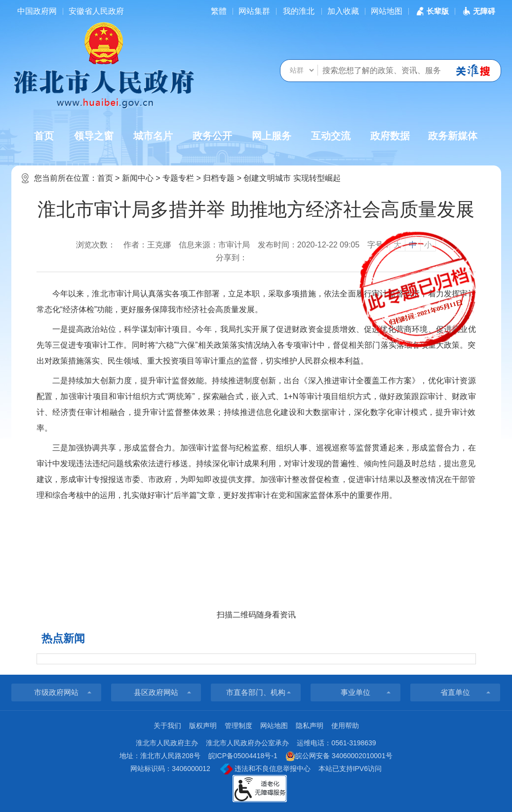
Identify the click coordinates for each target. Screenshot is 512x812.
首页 (44, 136)
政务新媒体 (453, 136)
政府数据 (390, 136)
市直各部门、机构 (256, 692)
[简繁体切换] (219, 11)
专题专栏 (178, 178)
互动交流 (331, 136)
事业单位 (355, 692)
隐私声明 (310, 726)
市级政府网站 (56, 692)
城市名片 (153, 136)
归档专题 (219, 178)
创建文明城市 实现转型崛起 (292, 178)
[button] (432, 11)
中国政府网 (37, 11)
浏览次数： (96, 245)
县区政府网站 (156, 692)
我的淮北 (299, 11)
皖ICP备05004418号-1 (243, 756)
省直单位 (455, 692)
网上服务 (272, 136)
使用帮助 (345, 726)
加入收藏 (343, 11)
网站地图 (387, 11)
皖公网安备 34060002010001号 (339, 756)
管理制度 (238, 726)
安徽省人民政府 (96, 11)
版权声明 (203, 726)
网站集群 (254, 11)
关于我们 (167, 726)
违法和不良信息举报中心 (265, 769)
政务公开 (212, 136)
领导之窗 (94, 136)
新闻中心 (138, 178)
